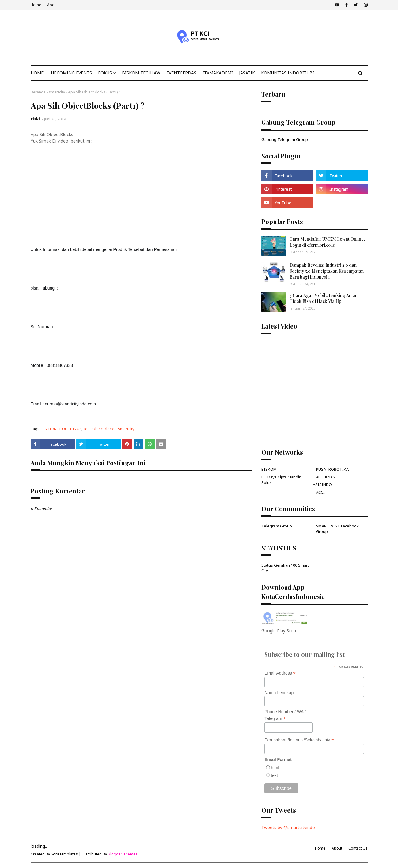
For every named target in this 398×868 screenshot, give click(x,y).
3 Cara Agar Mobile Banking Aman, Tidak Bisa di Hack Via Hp (324, 298)
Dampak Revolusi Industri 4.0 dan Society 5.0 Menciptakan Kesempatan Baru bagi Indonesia (327, 271)
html (275, 768)
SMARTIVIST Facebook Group (337, 529)
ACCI (320, 492)
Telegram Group (277, 526)
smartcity (57, 92)
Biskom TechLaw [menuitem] (141, 73)
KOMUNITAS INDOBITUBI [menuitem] (288, 73)
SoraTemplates (64, 854)
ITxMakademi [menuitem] (218, 73)
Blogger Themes (123, 854)
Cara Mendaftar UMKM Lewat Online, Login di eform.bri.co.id (327, 242)
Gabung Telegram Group (285, 139)
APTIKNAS (326, 477)
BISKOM (269, 469)
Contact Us (358, 848)
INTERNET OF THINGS (63, 429)
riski (35, 119)
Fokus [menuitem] (105, 73)
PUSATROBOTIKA (332, 469)
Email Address (280, 673)
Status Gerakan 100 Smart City (285, 568)
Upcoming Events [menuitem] (72, 73)
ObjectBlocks (104, 429)
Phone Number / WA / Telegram (285, 715)
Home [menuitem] (37, 73)
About (53, 5)
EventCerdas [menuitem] (181, 73)
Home (36, 5)
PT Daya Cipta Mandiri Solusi (281, 480)
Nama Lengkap (279, 693)
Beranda (38, 92)
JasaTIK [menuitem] (247, 73)
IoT (87, 429)
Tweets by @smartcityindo (288, 827)
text (274, 775)
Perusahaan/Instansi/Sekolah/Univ (299, 740)
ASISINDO (322, 485)
